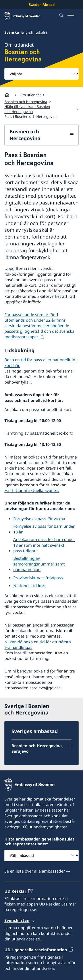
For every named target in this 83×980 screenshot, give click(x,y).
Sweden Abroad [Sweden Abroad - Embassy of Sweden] (42, 5)
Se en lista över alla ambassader (35, 871)
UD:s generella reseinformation (36, 950)
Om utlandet (30, 95)
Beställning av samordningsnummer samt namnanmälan (39, 564)
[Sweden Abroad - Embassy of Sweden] (27, 16)
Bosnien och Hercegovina (26, 102)
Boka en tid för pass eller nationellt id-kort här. (41, 362)
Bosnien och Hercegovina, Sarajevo (37, 748)
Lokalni (41, 32)
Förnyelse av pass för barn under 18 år (44, 529)
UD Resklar (15, 891)
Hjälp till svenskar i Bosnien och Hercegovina (27, 109)
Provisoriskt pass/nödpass (38, 577)
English (27, 32)
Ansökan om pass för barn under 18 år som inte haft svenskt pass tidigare (44, 545)
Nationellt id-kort (30, 586)
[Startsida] (9, 95)
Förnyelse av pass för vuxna (39, 518)
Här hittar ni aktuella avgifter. (32, 490)
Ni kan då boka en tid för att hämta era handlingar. (38, 644)
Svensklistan (17, 920)
